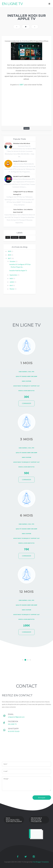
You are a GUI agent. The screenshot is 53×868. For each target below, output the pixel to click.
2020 (10, 251)
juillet (12, 282)
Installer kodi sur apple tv (18, 270)
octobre (13, 261)
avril (11, 285)
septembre (14, 275)
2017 (10, 258)
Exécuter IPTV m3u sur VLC (20, 161)
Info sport (15, 237)
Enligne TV (36, 834)
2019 (10, 255)
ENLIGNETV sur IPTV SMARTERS (21, 176)
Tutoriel (26, 128)
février (12, 289)
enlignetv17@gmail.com (16, 717)
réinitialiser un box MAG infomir (22, 143)
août (11, 278)
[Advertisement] (26, 748)
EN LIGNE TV (12, 4)
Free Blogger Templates (41, 862)
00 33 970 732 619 (14, 731)
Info (8, 237)
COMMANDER (26, 403)
